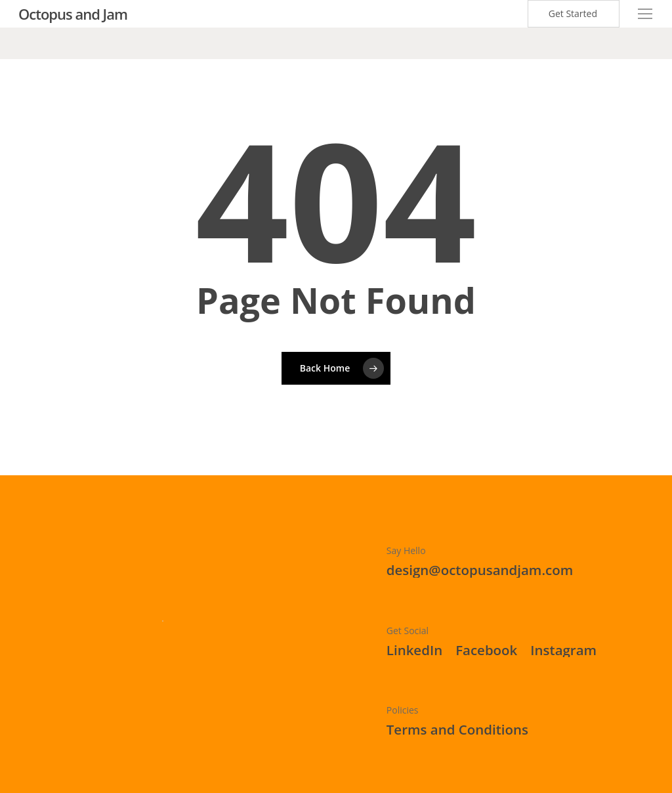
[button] (646, 14)
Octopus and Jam (73, 14)
